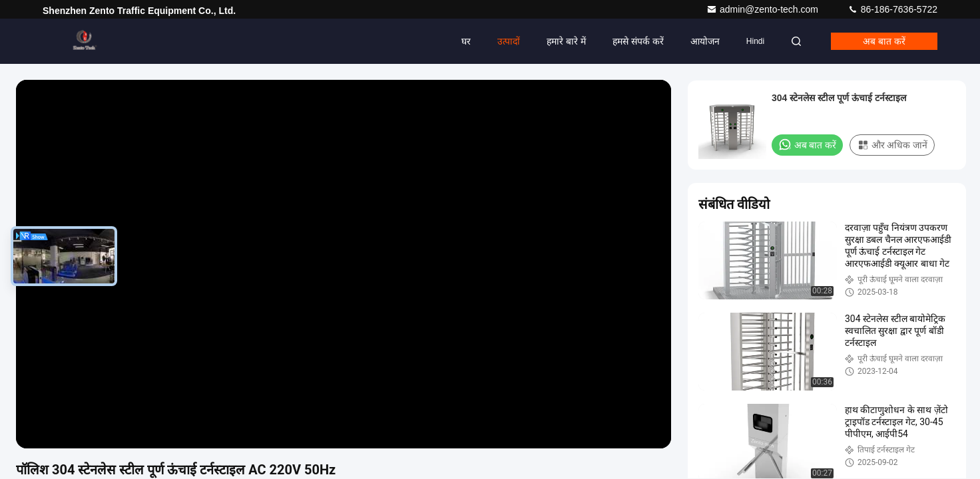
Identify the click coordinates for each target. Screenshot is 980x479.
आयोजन (705, 41)
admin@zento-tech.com (764, 9)
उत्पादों (509, 41)
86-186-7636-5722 (892, 9)
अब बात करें (884, 41)
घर (466, 41)
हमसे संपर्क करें (638, 41)
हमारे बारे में (566, 41)
